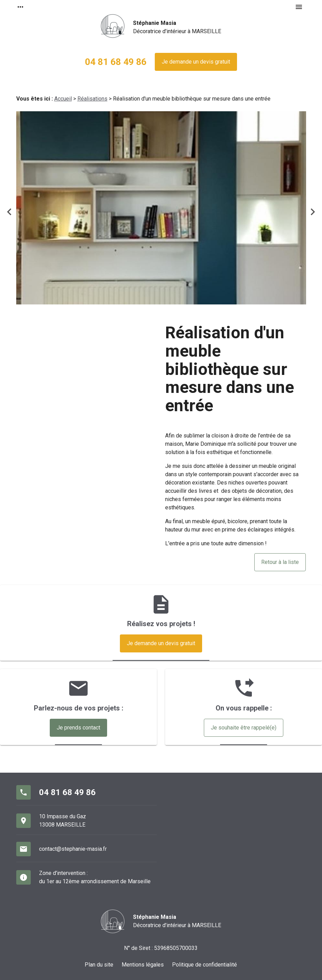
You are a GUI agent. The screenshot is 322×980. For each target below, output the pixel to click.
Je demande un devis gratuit (196, 62)
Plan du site (99, 965)
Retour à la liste (280, 562)
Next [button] (313, 212)
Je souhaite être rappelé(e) (244, 728)
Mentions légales (143, 965)
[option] (161, 208)
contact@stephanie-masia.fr (73, 849)
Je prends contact (78, 728)
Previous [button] (9, 212)
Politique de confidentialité (205, 965)
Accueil (63, 99)
